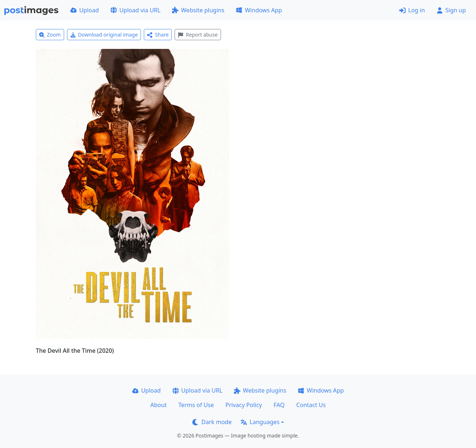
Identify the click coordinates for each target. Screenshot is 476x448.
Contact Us (311, 405)
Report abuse (198, 35)
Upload (85, 10)
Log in (412, 10)
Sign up (451, 10)
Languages (260, 422)
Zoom (50, 35)
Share (158, 35)
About (158, 405)
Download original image (104, 35)
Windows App (259, 10)
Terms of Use (196, 405)
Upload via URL (135, 10)
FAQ (279, 405)
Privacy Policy (244, 405)
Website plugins (198, 10)
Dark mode (212, 422)
